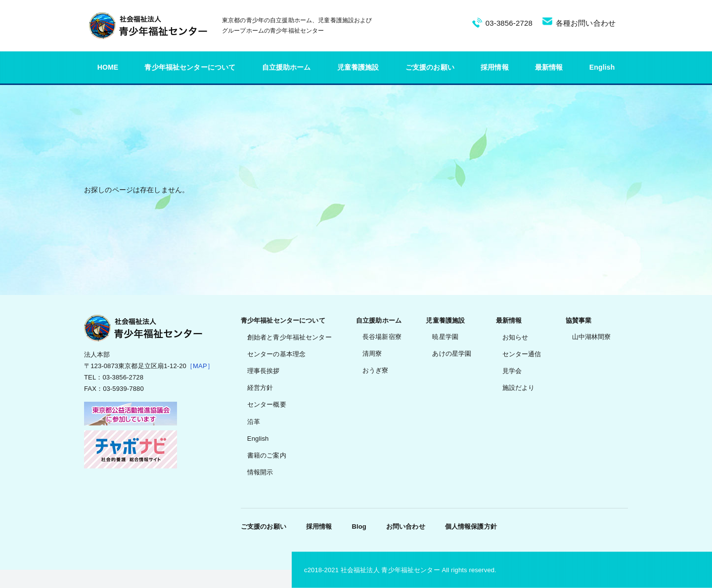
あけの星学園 (452, 354)
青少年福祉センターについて (190, 67)
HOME (108, 67)
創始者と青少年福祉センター (289, 337)
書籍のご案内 (267, 455)
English (602, 67)
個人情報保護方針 (471, 526)
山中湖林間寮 (592, 337)
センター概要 (267, 404)
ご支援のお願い (430, 67)
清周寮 (372, 354)
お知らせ (515, 337)
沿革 (254, 422)
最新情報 (549, 67)
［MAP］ (200, 366)
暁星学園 (445, 337)
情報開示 (260, 472)
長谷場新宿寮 (382, 337)
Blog (359, 526)
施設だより (519, 388)
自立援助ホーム (287, 67)
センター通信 (522, 354)
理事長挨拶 (264, 371)
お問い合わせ (406, 526)
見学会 (512, 371)
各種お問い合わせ (586, 23)
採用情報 (495, 67)
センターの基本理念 (276, 354)
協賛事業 (579, 320)
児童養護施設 (358, 67)
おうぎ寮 (376, 370)
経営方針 (260, 388)
